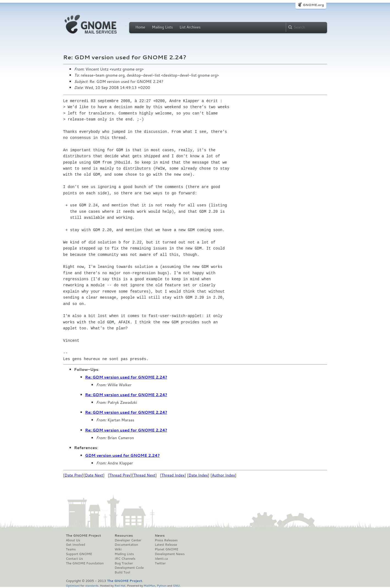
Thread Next (144, 475)
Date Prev (73, 475)
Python (162, 585)
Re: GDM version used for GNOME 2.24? (126, 377)
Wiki (118, 549)
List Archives (190, 27)
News (160, 536)
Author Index (223, 475)
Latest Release (166, 545)
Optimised (73, 585)
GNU (176, 585)
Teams (71, 549)
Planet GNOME (167, 549)
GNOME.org (313, 5)
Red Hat (120, 585)
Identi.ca (161, 559)
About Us (73, 540)
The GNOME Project (84, 536)
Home (140, 27)
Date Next (94, 475)
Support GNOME (79, 554)
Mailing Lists (162, 27)
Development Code (129, 568)
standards (92, 585)
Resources (124, 536)
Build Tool (122, 572)
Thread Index (173, 475)
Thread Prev (120, 475)
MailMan (150, 585)
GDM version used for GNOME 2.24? (122, 455)
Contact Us (74, 559)
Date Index (198, 475)
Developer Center (128, 540)
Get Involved (76, 545)
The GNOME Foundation (85, 563)
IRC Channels (125, 559)
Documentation (126, 545)
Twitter (160, 563)
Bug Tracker (124, 563)
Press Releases (166, 540)
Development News (170, 554)
